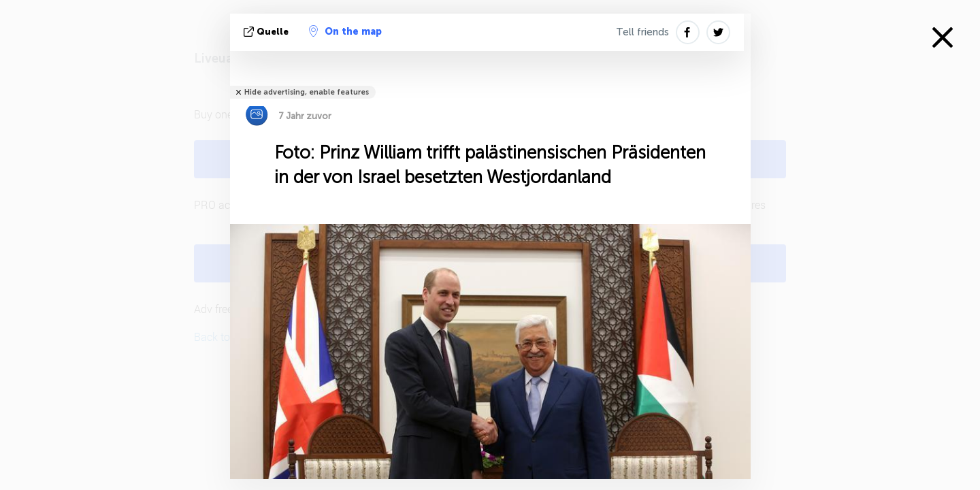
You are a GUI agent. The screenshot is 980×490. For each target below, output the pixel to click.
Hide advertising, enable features (307, 92)
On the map (345, 31)
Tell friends (642, 32)
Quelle (267, 32)
